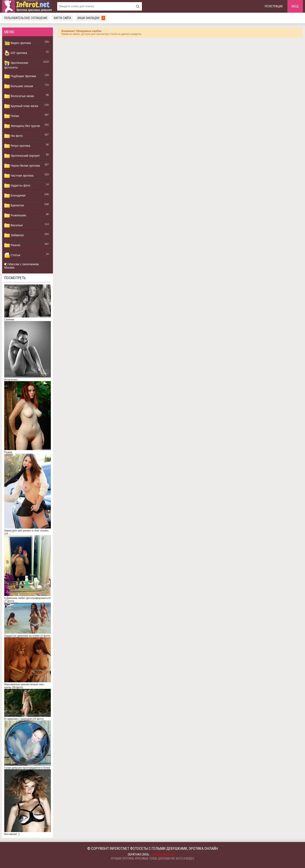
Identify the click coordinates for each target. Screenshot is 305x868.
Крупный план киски (21, 106)
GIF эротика (16, 53)
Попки (12, 116)
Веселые (13, 225)
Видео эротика (18, 43)
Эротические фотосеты (16, 65)
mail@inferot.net (164, 855)
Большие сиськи (19, 86)
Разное (12, 245)
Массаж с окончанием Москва (21, 266)
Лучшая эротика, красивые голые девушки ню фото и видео (152, 858)
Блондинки (15, 196)
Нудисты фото (17, 186)
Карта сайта (62, 18)
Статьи (12, 255)
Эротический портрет (22, 156)
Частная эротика (19, 176)
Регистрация (274, 6)
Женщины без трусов (22, 126)
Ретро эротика (17, 146)
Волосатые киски (19, 96)
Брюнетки (14, 206)
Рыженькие (15, 216)
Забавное (14, 235)
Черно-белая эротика (22, 166)
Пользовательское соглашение (26, 18)
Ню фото (13, 136)
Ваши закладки (91, 18)
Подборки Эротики (20, 76)
